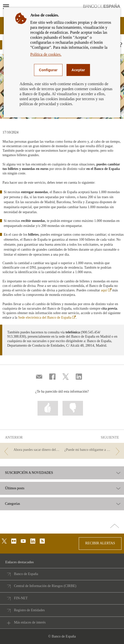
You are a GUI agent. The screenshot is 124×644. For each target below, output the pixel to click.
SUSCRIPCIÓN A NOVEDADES (29, 473)
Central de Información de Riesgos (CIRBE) (45, 586)
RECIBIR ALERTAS (100, 543)
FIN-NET (21, 598)
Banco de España (26, 574)
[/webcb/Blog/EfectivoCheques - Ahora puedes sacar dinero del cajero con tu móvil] (31, 450)
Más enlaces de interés (30, 622)
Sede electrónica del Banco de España (47, 318)
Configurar (48, 70)
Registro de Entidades (29, 610)
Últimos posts (15, 488)
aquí (106, 290)
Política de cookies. (46, 54)
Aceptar (78, 70)
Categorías (12, 504)
